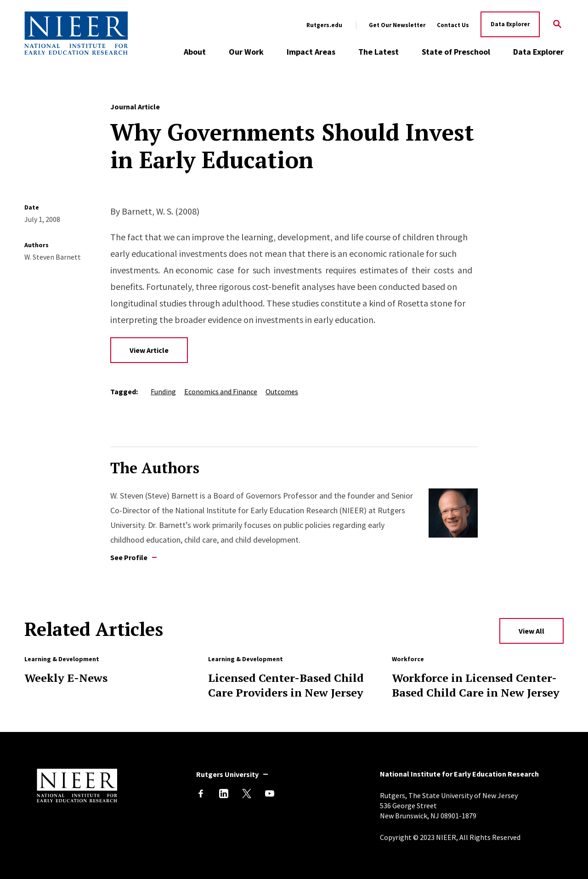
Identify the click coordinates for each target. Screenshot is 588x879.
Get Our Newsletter (397, 25)
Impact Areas (311, 52)
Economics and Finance (221, 391)
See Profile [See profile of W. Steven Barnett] (129, 557)
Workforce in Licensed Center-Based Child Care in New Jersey (476, 685)
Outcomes (282, 391)
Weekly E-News (66, 678)
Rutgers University (227, 774)
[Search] (557, 25)
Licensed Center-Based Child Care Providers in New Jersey (286, 685)
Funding (163, 391)
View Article (149, 350)
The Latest (379, 52)
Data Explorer (510, 24)
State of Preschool (456, 52)
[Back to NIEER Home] (76, 33)
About (195, 52)
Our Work (246, 52)
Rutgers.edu (324, 25)
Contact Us (453, 25)
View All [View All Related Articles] (531, 631)
